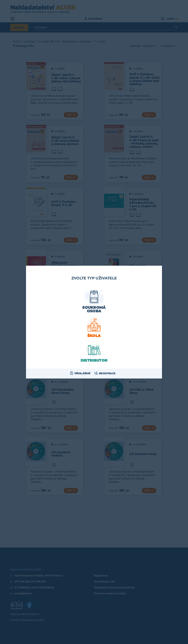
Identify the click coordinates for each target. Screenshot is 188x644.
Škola (94, 336)
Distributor (94, 360)
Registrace (107, 373)
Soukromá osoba (94, 309)
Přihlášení (82, 373)
